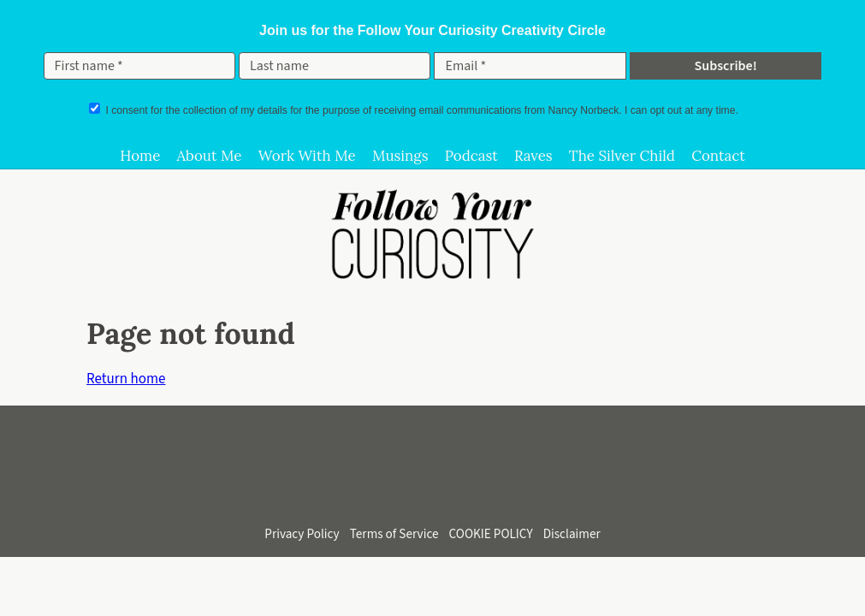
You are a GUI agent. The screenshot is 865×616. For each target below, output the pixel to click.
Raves (533, 156)
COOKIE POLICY (491, 534)
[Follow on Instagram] (361, 486)
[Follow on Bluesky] (505, 486)
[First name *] (139, 66)
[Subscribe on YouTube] (409, 486)
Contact (718, 156)
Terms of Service (394, 534)
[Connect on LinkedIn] (457, 486)
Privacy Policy (302, 534)
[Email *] (530, 66)
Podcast (471, 156)
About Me (209, 156)
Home (140, 156)
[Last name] (335, 66)
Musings (400, 156)
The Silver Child (622, 156)
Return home (126, 379)
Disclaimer (572, 534)
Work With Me (307, 156)
